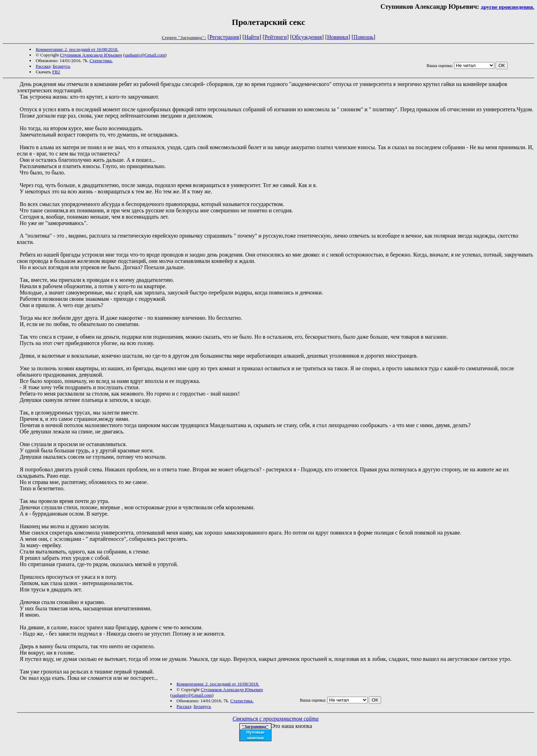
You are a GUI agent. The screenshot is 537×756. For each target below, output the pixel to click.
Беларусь (61, 66)
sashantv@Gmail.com (145, 55)
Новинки (338, 37)
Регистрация (224, 37)
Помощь (363, 37)
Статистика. (101, 61)
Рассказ (43, 66)
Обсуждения (307, 37)
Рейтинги (276, 37)
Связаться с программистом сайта (276, 719)
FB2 (56, 72)
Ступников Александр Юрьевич (91, 55)
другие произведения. (507, 7)
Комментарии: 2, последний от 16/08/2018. (77, 49)
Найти (252, 37)
